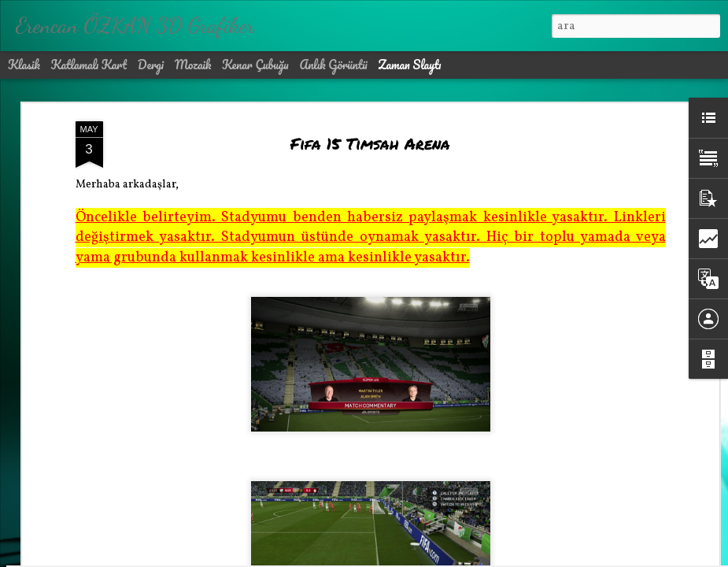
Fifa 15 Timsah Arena (370, 112)
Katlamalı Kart (89, 65)
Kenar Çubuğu (255, 65)
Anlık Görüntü (333, 65)
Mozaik (193, 65)
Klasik (24, 65)
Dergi (151, 65)
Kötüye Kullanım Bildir (502, 556)
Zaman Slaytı (409, 65)
